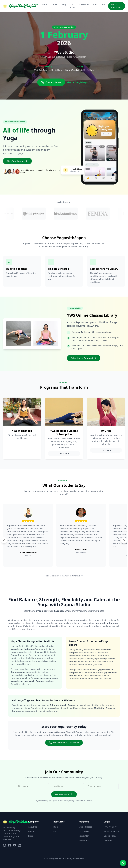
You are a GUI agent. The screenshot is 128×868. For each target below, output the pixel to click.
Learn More (64, 454)
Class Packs (72, 6)
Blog (64, 5)
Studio (54, 5)
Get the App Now (115, 6)
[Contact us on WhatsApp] (123, 863)
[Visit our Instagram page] (4, 845)
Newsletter (84, 5)
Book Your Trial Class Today (64, 743)
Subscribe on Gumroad (84, 358)
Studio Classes (85, 827)
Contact (105, 5)
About (45, 5)
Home (35, 5)
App (95, 5)
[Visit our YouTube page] (14, 845)
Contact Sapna (51, 82)
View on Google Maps (79, 82)
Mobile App (84, 840)
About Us (33, 827)
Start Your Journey (17, 161)
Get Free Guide (64, 794)
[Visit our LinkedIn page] (19, 845)
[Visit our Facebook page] (9, 845)
